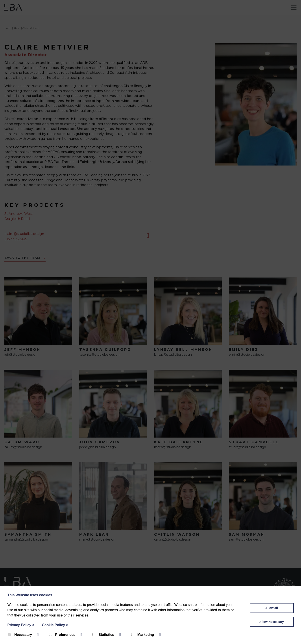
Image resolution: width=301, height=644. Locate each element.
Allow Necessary (272, 622)
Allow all (272, 608)
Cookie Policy (55, 625)
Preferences (63, 635)
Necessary (21, 635)
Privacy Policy (21, 625)
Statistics (104, 635)
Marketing (143, 635)
